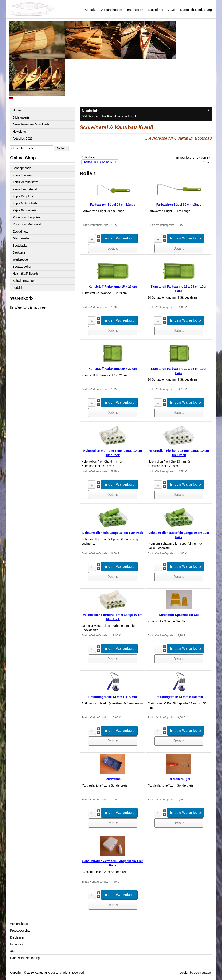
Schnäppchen (22, 168)
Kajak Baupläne (23, 196)
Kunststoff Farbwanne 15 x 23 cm (113, 287)
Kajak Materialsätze (26, 203)
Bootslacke (20, 246)
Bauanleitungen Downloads (31, 124)
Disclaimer (156, 10)
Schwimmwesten (24, 281)
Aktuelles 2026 (23, 139)
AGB (172, 10)
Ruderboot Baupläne (26, 217)
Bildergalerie (21, 117)
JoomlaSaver (203, 973)
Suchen (61, 148)
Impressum (135, 10)
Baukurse (19, 252)
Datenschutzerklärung (196, 10)
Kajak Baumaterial (25, 210)
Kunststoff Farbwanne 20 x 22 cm (113, 369)
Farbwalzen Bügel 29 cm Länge (113, 205)
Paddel (17, 288)
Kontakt (90, 10)
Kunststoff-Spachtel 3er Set (179, 615)
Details (113, 248)
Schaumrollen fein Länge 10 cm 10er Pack (113, 533)
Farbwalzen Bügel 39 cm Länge (179, 205)
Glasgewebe (21, 238)
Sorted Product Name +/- (99, 162)
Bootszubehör (22, 267)
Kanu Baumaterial (25, 189)
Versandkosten (111, 10)
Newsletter (20, 132)
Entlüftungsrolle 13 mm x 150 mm (179, 697)
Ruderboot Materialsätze (29, 224)
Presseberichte (20, 931)
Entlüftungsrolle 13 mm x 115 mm (113, 697)
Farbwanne (113, 779)
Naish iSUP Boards (26, 274)
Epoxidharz (20, 231)
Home (17, 110)
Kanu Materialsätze (26, 182)
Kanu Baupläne (23, 175)
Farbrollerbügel (179, 779)
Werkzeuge (20, 259)
